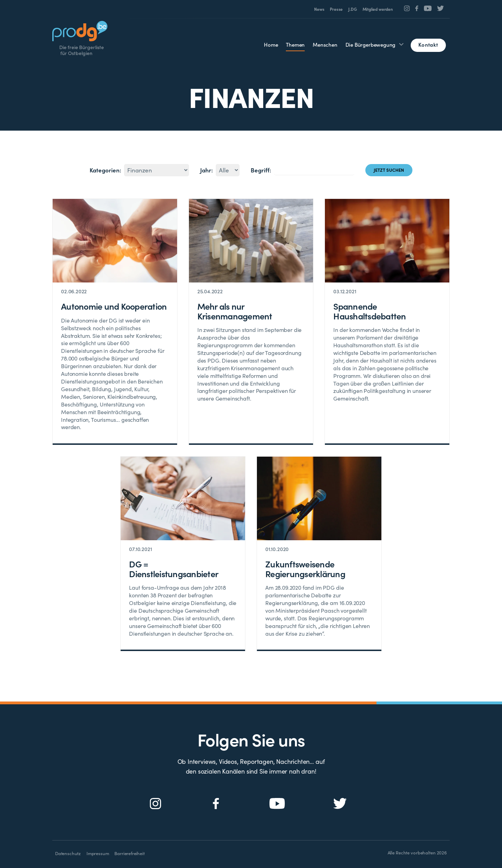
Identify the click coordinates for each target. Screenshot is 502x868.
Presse (336, 9)
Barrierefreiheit (129, 853)
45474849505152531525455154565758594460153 (157, 170)
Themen (295, 44)
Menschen (325, 44)
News (319, 9)
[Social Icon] (407, 8)
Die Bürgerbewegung (371, 44)
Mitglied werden (378, 9)
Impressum (98, 853)
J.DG (352, 9)
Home (271, 44)
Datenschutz (68, 853)
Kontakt (428, 44)
